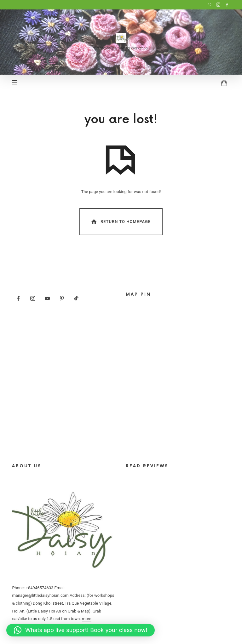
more (87, 619)
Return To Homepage (120, 222)
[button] (81, 630)
